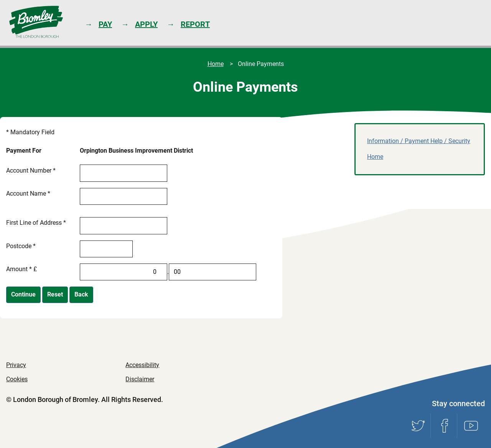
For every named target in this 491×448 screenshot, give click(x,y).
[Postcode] (106, 249)
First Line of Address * (36, 223)
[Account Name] (124, 196)
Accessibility (142, 365)
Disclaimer (140, 379)
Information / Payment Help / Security (419, 141)
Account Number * (31, 170)
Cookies (17, 379)
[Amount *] (124, 272)
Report (195, 24)
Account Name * (28, 194)
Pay (105, 24)
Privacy (16, 365)
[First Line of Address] (124, 226)
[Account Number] (124, 173)
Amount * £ (21, 269)
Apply (146, 24)
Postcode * (21, 246)
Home (216, 64)
